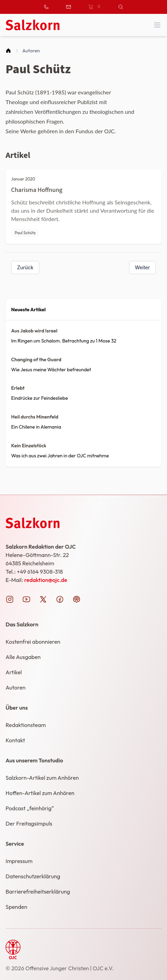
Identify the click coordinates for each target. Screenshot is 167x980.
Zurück (25, 267)
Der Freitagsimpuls (29, 823)
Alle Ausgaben (23, 657)
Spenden (16, 907)
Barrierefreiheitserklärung (38, 892)
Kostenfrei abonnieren (33, 642)
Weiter (142, 267)
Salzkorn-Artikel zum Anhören (42, 778)
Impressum (19, 861)
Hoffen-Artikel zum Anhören (40, 793)
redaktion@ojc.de (46, 580)
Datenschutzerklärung (33, 876)
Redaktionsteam (26, 725)
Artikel (14, 672)
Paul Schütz (25, 233)
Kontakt (15, 740)
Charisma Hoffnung (37, 190)
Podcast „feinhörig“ (30, 808)
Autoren (31, 51)
